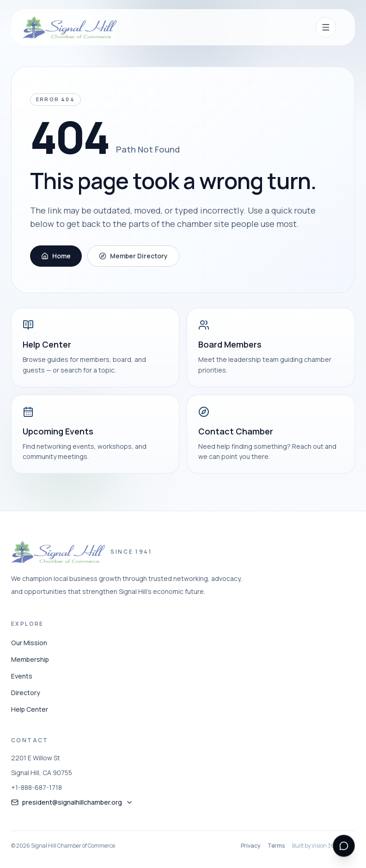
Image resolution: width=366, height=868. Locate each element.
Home (56, 256)
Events (22, 676)
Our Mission (29, 643)
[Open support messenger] (344, 846)
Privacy (250, 846)
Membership (30, 659)
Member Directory (133, 256)
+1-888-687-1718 (37, 787)
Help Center (30, 709)
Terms (276, 846)
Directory (26, 693)
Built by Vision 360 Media (323, 846)
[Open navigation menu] (326, 27)
